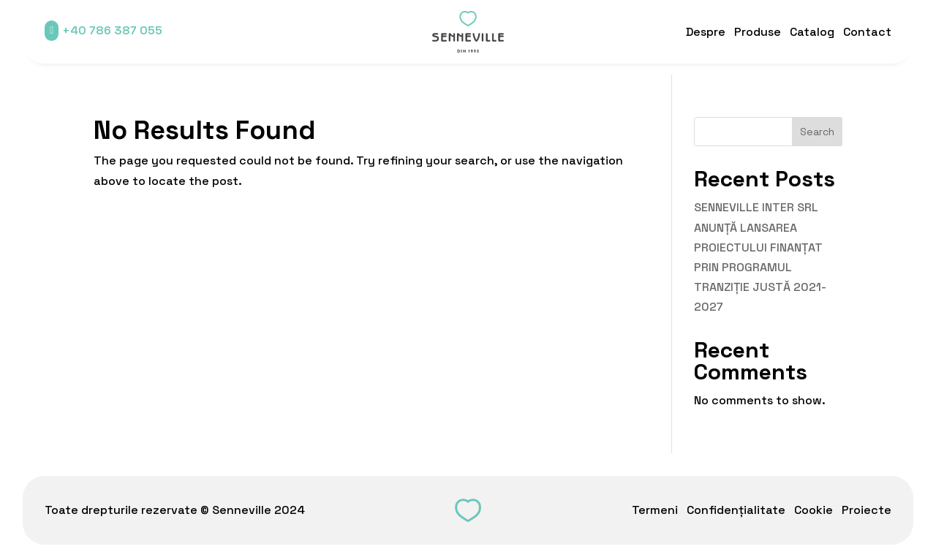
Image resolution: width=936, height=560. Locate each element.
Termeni (655, 510)
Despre (706, 32)
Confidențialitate (736, 510)
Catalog (812, 32)
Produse (758, 32)
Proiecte (867, 510)
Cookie (814, 510)
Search (817, 132)
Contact (867, 32)
